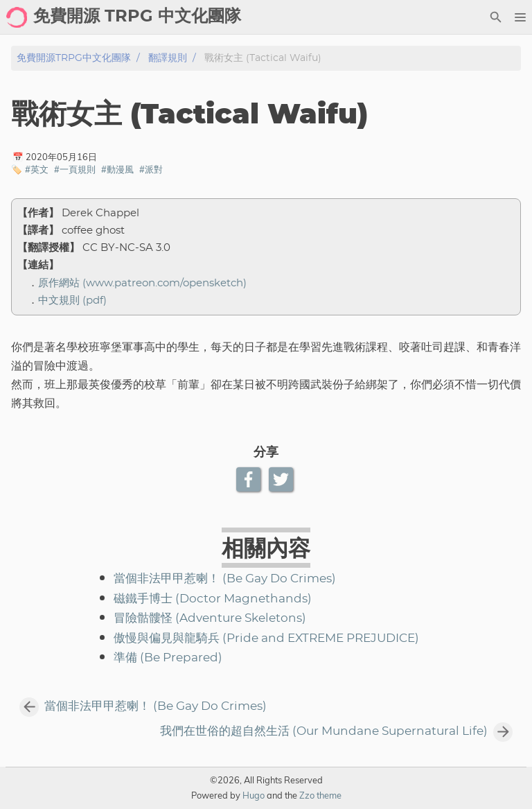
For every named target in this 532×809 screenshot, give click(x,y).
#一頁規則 (75, 169)
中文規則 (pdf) (72, 301)
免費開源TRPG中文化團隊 (74, 58)
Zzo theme (320, 795)
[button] (520, 17)
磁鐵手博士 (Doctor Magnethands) (213, 599)
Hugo (254, 795)
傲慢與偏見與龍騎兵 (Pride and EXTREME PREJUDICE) (266, 638)
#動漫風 (117, 169)
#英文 (37, 169)
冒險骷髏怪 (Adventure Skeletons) (210, 618)
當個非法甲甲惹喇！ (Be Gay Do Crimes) (225, 579)
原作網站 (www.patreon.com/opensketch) (142, 283)
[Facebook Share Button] (250, 479)
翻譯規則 (168, 58)
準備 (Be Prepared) (168, 658)
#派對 (151, 169)
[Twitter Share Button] (282, 479)
